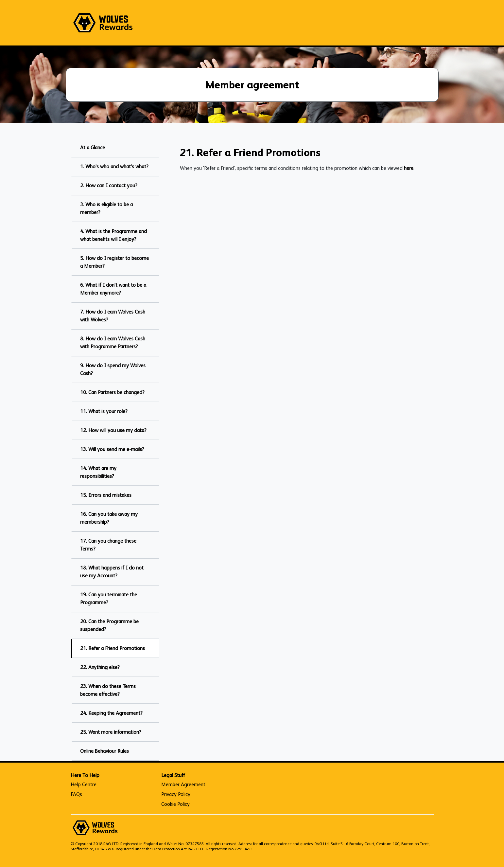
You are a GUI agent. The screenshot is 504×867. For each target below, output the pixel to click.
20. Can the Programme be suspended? (109, 625)
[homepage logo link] (103, 23)
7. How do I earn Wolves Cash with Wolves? (113, 316)
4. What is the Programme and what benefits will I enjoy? (113, 235)
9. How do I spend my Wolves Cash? (113, 369)
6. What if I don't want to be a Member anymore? (113, 289)
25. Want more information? (111, 732)
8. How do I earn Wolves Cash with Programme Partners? (113, 343)
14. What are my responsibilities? (98, 472)
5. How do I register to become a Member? (114, 262)
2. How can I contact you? (109, 185)
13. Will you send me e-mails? (112, 449)
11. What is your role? (104, 411)
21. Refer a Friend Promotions (113, 648)
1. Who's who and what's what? (114, 166)
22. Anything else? (100, 667)
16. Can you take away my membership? (109, 518)
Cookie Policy (175, 804)
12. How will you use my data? (113, 430)
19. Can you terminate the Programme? (109, 598)
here (409, 168)
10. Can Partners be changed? (112, 392)
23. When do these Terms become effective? (108, 690)
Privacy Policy (176, 794)
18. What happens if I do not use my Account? (112, 572)
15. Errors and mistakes (106, 495)
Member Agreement (183, 784)
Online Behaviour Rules (104, 751)
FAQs (76, 794)
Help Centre (84, 784)
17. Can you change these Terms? (108, 545)
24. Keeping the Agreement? (111, 713)
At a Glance (93, 147)
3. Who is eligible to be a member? (106, 208)
